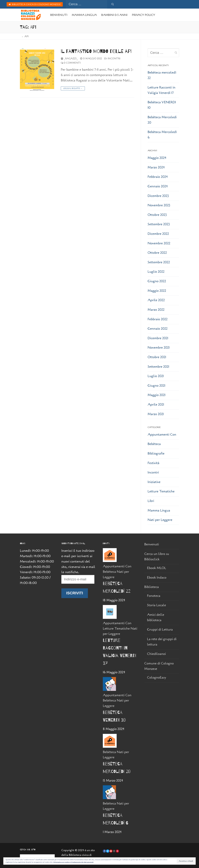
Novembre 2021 (159, 348)
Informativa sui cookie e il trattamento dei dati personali (73, 862)
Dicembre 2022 (158, 234)
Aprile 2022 (156, 300)
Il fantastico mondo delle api (96, 51)
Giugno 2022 (157, 281)
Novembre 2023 (159, 205)
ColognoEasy (157, 678)
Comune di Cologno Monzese (159, 666)
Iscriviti (75, 593)
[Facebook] (104, 851)
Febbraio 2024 (158, 177)
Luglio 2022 (156, 272)
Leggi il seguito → (73, 88)
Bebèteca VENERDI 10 (162, 105)
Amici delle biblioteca (156, 617)
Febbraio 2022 (158, 319)
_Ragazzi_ (69, 59)
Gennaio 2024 (158, 186)
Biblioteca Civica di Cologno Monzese (35, 4)
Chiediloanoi (156, 654)
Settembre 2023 (159, 224)
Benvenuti (152, 544)
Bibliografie (156, 453)
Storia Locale (157, 605)
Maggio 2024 (157, 158)
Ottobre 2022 (157, 253)
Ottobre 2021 (157, 357)
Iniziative (154, 482)
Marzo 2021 (156, 414)
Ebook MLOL (157, 568)
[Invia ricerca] (113, 4)
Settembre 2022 (159, 262)
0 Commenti (71, 63)
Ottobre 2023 (157, 215)
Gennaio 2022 (158, 329)
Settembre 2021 (158, 367)
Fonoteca (154, 596)
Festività (153, 463)
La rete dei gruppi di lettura (162, 642)
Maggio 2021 (157, 395)
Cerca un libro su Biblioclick (157, 557)
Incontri (112, 59)
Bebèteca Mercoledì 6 (162, 135)
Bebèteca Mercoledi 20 (162, 120)
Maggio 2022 (157, 291)
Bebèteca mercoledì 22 (162, 75)
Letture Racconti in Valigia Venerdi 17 (161, 90)
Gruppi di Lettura (160, 630)
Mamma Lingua (159, 510)
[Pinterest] (117, 851)
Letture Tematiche (161, 491)
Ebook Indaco (157, 578)
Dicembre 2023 (158, 196)
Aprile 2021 (156, 405)
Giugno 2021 (156, 386)
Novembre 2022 (159, 243)
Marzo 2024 (156, 167)
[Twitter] (108, 851)
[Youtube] (111, 851)
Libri (151, 501)
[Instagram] (114, 851)
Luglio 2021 (156, 376)
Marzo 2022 (156, 310)
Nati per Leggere (160, 520)
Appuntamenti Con (162, 435)
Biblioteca (152, 587)
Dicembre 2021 (158, 338)
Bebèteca (154, 444)
